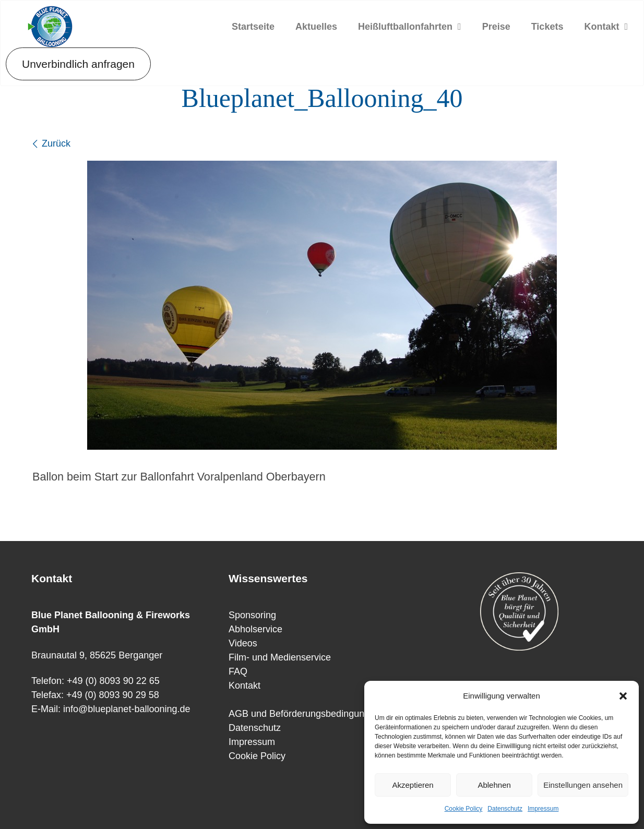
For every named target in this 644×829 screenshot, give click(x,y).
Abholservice (255, 629)
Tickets (547, 27)
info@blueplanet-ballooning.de (127, 709)
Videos (243, 643)
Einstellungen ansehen (583, 785)
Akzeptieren (413, 785)
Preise (496, 27)
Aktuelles (316, 27)
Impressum (543, 809)
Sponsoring (252, 615)
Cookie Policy (464, 809)
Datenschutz (505, 809)
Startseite (253, 27)
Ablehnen (494, 785)
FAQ (238, 671)
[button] (623, 696)
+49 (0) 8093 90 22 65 (113, 681)
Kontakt (606, 27)
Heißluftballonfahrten (410, 27)
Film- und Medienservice (280, 657)
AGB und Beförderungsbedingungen (304, 714)
